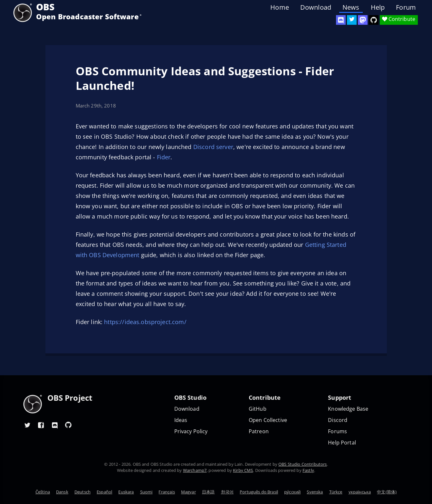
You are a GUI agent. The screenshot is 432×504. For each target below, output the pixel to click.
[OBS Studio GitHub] (374, 20)
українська (360, 492)
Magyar (188, 492)
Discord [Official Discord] (338, 420)
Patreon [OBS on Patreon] (259, 431)
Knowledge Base (348, 409)
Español (104, 492)
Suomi (146, 492)
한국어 (227, 492)
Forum (406, 7)
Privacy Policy (191, 431)
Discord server (213, 147)
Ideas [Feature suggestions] (181, 420)
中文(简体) (387, 492)
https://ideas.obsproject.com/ (145, 322)
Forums (337, 431)
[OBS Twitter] (352, 20)
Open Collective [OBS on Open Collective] (268, 420)
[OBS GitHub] (68, 425)
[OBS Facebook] (41, 425)
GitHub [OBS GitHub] (258, 409)
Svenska (315, 492)
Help (378, 7)
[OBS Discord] (341, 20)
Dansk (62, 492)
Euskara (126, 492)
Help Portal (342, 443)
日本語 (208, 492)
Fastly (308, 470)
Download (316, 7)
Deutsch (82, 492)
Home (280, 7)
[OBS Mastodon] (363, 20)
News (351, 7)
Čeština (43, 492)
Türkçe (336, 492)
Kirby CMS (243, 470)
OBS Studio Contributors (302, 464)
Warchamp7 (195, 470)
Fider (164, 157)
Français (167, 492)
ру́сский (292, 492)
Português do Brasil (259, 492)
